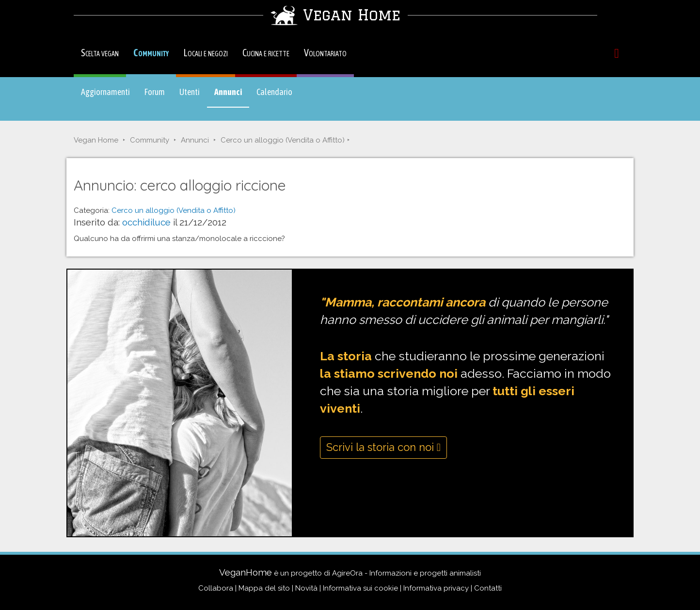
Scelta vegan (100, 53)
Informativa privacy (436, 588)
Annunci (232, 96)
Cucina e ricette (266, 53)
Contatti (488, 588)
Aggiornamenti (105, 92)
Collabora (216, 588)
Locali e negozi (206, 53)
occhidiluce (146, 222)
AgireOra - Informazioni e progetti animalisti (406, 573)
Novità (306, 588)
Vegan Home (96, 140)
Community (151, 53)
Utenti (190, 92)
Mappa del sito (264, 588)
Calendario (274, 92)
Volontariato (325, 53)
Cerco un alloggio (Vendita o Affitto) (283, 140)
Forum (155, 92)
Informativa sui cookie (360, 588)
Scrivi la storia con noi (383, 447)
